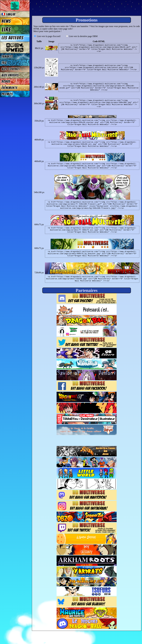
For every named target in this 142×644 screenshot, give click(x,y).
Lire (6, 30)
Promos (7, 94)
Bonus (6, 81)
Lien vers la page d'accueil (47, 36)
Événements (9, 88)
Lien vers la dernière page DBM (82, 36)
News (6, 21)
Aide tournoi (11, 69)
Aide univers (10, 75)
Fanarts (7, 56)
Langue (9, 14)
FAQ (4, 63)
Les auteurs (12, 38)
